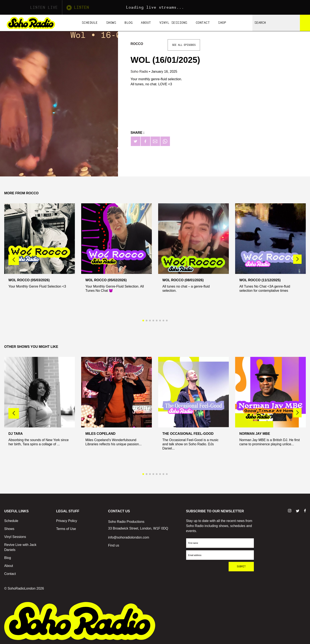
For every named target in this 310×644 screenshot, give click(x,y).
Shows (111, 23)
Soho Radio (140, 72)
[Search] (305, 23)
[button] (297, 259)
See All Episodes (184, 45)
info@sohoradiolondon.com (129, 537)
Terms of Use (66, 529)
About (146, 23)
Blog (129, 23)
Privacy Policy (67, 521)
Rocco (137, 44)
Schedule (90, 23)
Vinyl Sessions (173, 23)
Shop (222, 23)
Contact (203, 23)
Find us (114, 545)
